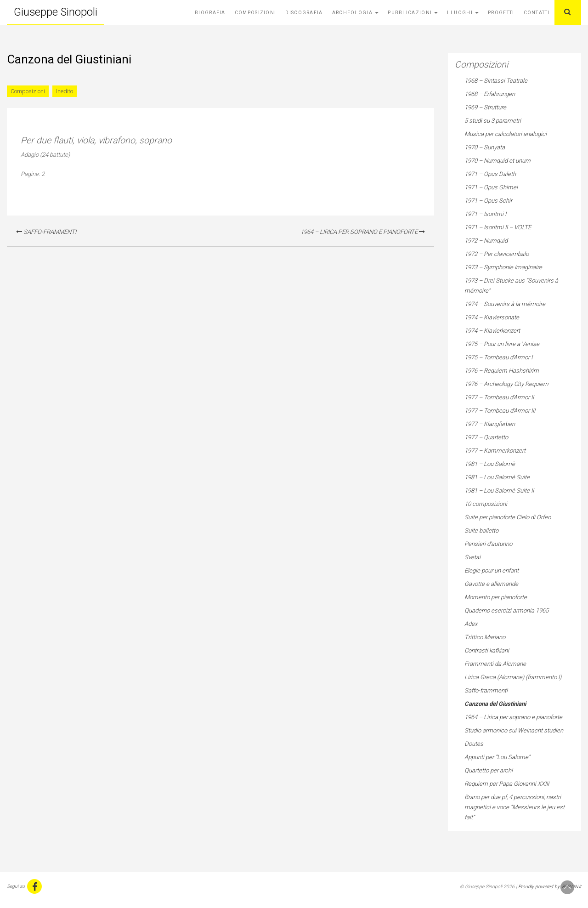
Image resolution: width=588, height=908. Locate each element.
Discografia (304, 13)
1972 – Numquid (486, 241)
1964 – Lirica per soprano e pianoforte (363, 232)
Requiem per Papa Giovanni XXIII (507, 784)
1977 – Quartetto (486, 437)
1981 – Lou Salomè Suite (497, 477)
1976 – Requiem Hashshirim (502, 371)
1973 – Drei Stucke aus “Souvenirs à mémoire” (511, 286)
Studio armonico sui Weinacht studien (514, 730)
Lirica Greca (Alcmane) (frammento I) (513, 677)
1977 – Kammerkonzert (495, 451)
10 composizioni (486, 504)
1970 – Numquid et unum (498, 161)
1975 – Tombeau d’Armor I (498, 357)
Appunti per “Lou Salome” (497, 757)
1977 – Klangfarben (490, 424)
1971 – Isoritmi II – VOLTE (498, 227)
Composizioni (256, 13)
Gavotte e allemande (491, 584)
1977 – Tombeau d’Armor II (499, 397)
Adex (471, 624)
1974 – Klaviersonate (492, 317)
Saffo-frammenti (46, 232)
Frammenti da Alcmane (495, 664)
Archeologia (356, 13)
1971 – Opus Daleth (490, 174)
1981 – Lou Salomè (490, 464)
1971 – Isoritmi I (485, 214)
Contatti (537, 13)
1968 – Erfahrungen (490, 94)
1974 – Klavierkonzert (492, 331)
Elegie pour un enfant (492, 570)
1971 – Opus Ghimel (491, 187)
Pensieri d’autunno (488, 544)
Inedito (65, 91)
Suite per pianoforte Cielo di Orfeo (508, 517)
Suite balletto (481, 531)
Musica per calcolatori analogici (506, 134)
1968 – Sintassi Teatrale (496, 81)
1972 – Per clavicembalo (497, 254)
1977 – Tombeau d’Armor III (500, 411)
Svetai (472, 557)
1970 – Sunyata (485, 147)
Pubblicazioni (413, 13)
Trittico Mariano (485, 637)
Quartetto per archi (489, 770)
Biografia (210, 13)
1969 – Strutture (485, 107)
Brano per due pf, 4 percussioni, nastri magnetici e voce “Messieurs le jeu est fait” (514, 807)
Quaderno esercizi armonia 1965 (506, 610)
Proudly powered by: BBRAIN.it (550, 887)
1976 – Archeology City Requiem (506, 384)
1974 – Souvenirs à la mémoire (505, 304)
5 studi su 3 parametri (493, 121)
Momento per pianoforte (496, 597)
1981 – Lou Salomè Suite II (499, 491)
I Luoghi (463, 13)
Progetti (501, 13)
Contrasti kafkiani (487, 650)
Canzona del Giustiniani (495, 704)
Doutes (474, 744)
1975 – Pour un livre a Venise (502, 344)
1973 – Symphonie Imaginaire (503, 267)
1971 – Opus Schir (488, 201)
